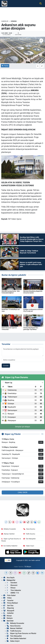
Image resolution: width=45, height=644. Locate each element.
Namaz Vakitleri (8, 534)
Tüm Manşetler (30, 539)
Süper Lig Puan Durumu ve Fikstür (11, 540)
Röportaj (9, 608)
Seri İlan (8, 605)
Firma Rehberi (11, 603)
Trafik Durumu (29, 534)
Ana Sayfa (9, 578)
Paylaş (5, 66)
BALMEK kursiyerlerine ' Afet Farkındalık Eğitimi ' (11, 292)
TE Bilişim (28, 567)
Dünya (11, 588)
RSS (8, 560)
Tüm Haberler (14, 590)
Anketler (8, 613)
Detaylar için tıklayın (22, 427)
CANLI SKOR (22, 492)
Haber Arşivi (29, 546)
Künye (7, 616)
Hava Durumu (29, 529)
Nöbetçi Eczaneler (9, 529)
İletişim (8, 618)
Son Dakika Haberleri (9, 546)
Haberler (5, 21)
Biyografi (9, 611)
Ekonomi (12, 585)
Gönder (6, 366)
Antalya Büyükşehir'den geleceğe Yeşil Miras (31, 329)
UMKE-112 (13, 593)
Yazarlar (8, 600)
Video (7, 598)
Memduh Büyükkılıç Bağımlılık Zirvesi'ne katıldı (33, 292)
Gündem (14, 21)
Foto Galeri (9, 595)
